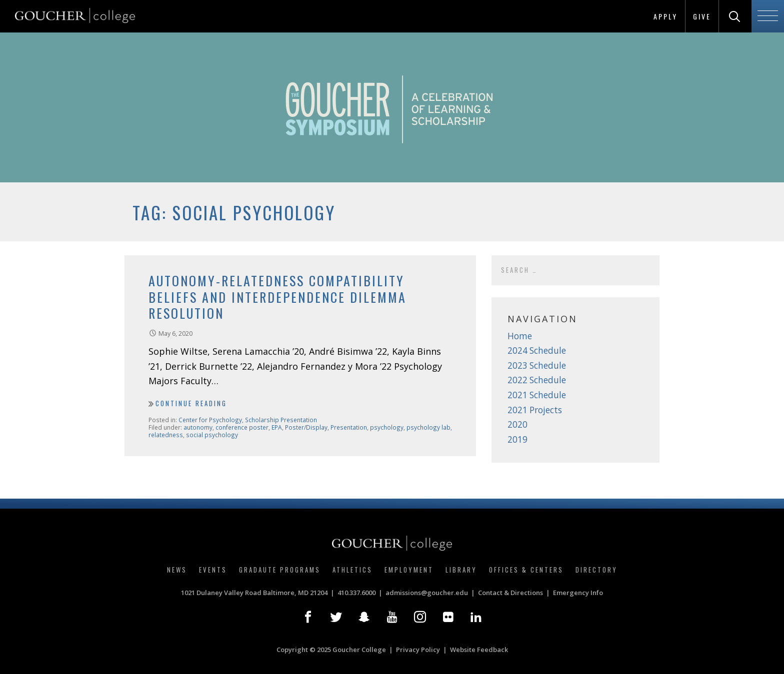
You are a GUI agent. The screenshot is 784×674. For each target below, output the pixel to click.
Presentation (349, 427)
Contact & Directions (510, 593)
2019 (517, 439)
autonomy (198, 427)
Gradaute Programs (280, 570)
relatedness (166, 435)
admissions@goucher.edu (427, 593)
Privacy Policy (418, 650)
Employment (409, 570)
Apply (665, 16)
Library (461, 570)
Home (520, 336)
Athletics (352, 570)
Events (213, 570)
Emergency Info (578, 593)
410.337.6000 (356, 593)
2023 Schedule (537, 365)
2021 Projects (535, 410)
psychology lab (428, 427)
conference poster (242, 427)
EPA (277, 427)
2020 (517, 424)
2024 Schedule (537, 350)
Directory (596, 570)
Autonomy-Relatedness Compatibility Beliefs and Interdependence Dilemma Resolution (277, 297)
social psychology (212, 435)
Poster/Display (306, 427)
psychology (387, 427)
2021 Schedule (537, 395)
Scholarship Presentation (281, 420)
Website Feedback (479, 650)
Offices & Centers (526, 570)
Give (702, 16)
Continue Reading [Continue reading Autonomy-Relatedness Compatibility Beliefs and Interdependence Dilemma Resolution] (191, 403)
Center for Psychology (210, 420)
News (177, 570)
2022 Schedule (537, 380)
